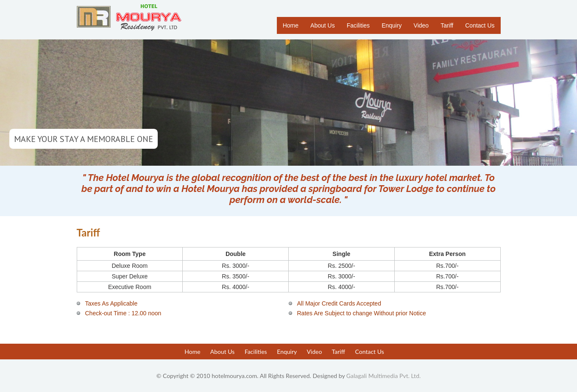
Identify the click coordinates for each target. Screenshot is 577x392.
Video (421, 25)
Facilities (358, 25)
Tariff (447, 25)
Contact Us (480, 25)
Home (291, 25)
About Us (323, 25)
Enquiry (392, 25)
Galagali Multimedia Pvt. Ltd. (383, 376)
